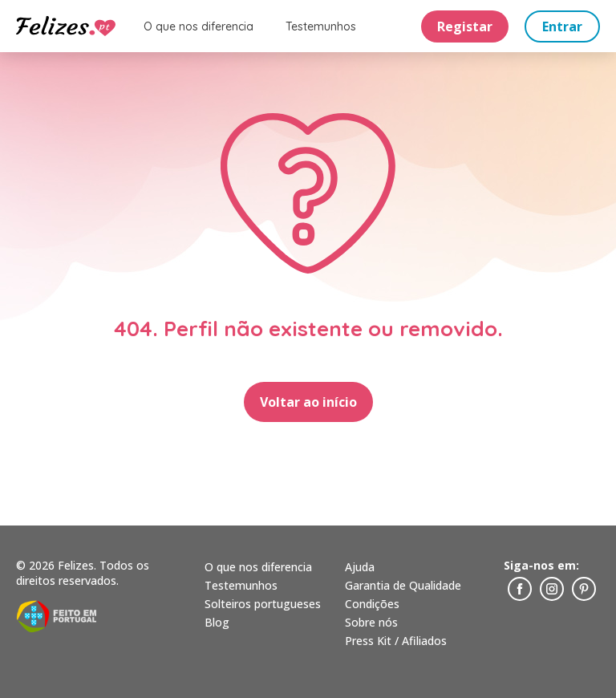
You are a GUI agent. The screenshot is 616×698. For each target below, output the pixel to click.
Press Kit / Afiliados (396, 641)
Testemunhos (321, 26)
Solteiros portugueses (263, 604)
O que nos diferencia (199, 26)
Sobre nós (371, 622)
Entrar (562, 26)
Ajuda (360, 567)
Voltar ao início (308, 402)
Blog (217, 622)
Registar (465, 26)
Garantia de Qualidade (403, 585)
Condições (372, 604)
